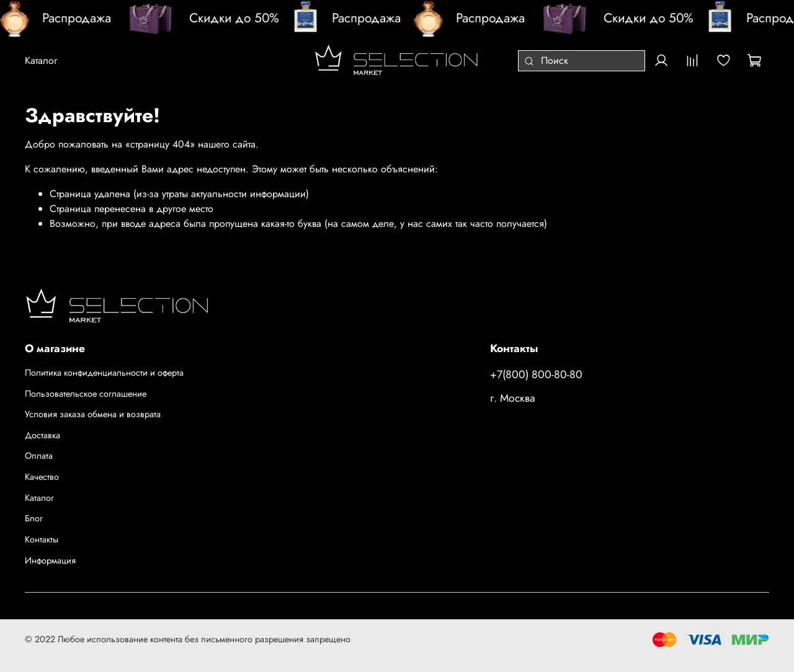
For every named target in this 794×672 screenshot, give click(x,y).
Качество (42, 477)
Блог (34, 518)
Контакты (42, 539)
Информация (50, 560)
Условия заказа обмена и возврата (93, 414)
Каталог (39, 498)
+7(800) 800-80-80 (536, 374)
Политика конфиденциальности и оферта (104, 373)
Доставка (42, 435)
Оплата (39, 456)
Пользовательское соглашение (86, 394)
